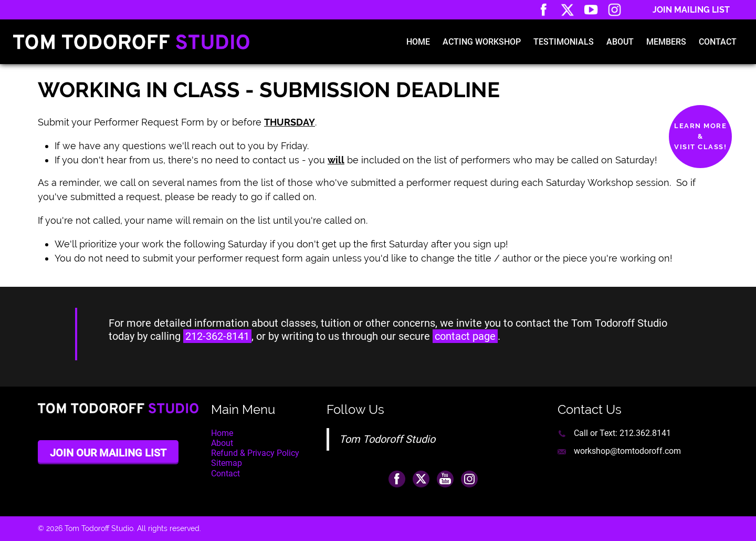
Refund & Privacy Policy (255, 453)
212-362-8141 (217, 336)
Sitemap (227, 463)
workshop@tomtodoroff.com (627, 451)
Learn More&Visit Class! (700, 136)
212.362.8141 (645, 433)
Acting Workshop (482, 42)
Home (418, 42)
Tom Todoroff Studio (387, 439)
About (620, 42)
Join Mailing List (691, 10)
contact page (465, 336)
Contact (718, 42)
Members (666, 42)
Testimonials (564, 42)
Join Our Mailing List (108, 453)
